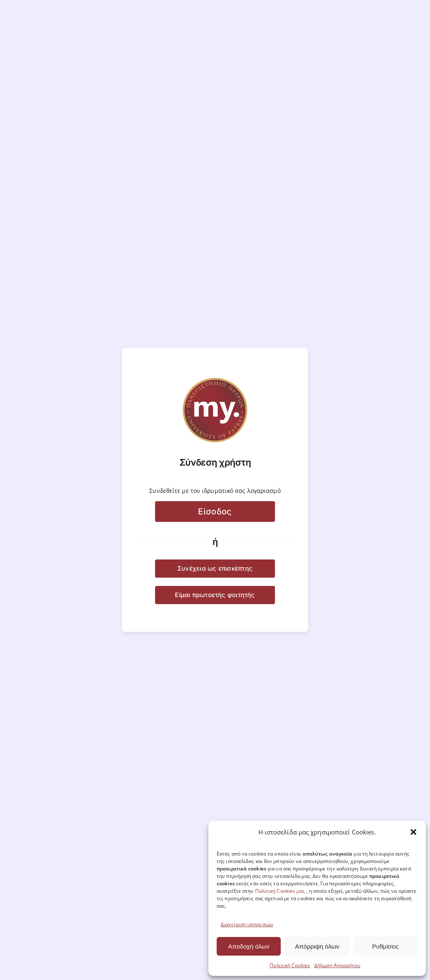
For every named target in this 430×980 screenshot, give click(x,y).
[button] (413, 832)
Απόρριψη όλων (317, 946)
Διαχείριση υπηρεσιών (247, 924)
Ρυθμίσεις (386, 946)
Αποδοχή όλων (249, 946)
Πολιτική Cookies (290, 965)
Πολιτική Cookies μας (280, 891)
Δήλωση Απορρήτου (337, 965)
